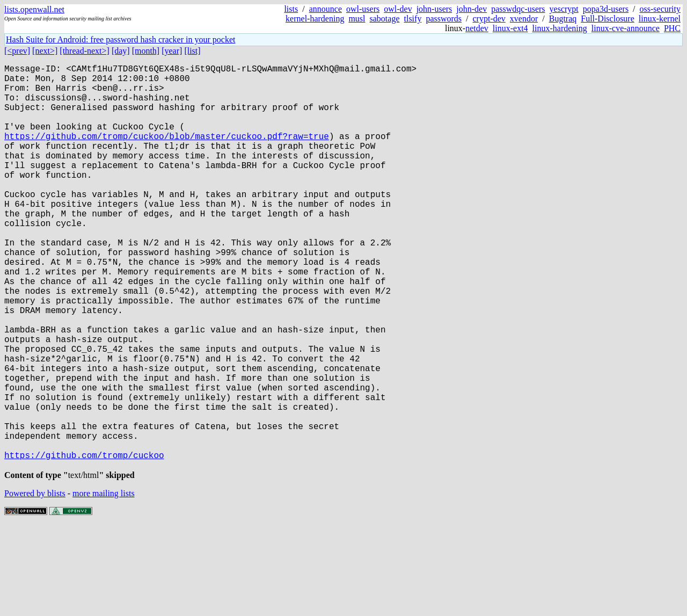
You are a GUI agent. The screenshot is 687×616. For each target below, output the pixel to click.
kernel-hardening (315, 19)
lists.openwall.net (34, 9)
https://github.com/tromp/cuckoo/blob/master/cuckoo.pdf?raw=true (167, 153)
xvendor (524, 19)
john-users (434, 9)
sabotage (385, 19)
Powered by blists (35, 584)
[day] (121, 51)
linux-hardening (560, 28)
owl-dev (398, 9)
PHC (672, 28)
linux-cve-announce (626, 28)
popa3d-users (606, 9)
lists (291, 9)
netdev (477, 28)
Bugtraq (563, 19)
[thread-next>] (85, 51)
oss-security (660, 9)
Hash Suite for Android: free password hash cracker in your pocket (120, 39)
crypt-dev (489, 19)
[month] (146, 51)
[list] (192, 51)
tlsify (412, 19)
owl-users (363, 9)
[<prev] (17, 51)
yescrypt (564, 9)
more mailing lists (104, 584)
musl (357, 19)
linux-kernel (660, 19)
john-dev (472, 9)
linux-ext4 (510, 28)
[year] (172, 51)
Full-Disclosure (608, 19)
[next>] (45, 51)
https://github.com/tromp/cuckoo (84, 543)
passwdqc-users (518, 9)
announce (326, 9)
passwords (444, 19)
